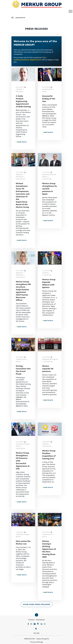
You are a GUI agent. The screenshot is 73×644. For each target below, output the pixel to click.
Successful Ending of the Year (49, 99)
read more (21, 142)
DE (35, 633)
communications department (28, 60)
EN (38, 633)
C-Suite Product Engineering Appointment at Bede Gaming (23, 101)
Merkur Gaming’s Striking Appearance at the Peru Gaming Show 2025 (49, 549)
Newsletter (40, 620)
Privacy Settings (36, 642)
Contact (31, 620)
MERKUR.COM (29, 639)
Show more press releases (37, 604)
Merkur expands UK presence (48, 369)
